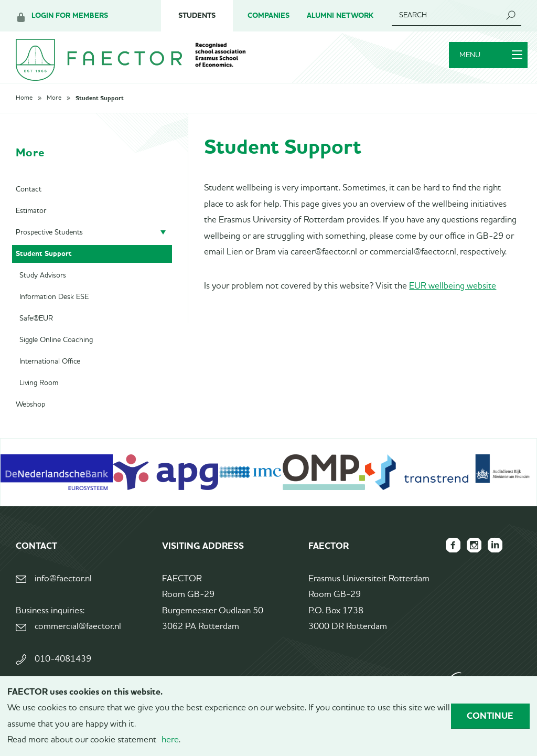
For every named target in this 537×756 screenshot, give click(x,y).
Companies (268, 15)
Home (24, 112)
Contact (29, 203)
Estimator (31, 225)
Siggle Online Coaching (56, 354)
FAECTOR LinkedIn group (493, 559)
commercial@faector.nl (78, 640)
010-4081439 (63, 673)
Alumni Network (340, 15)
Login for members (70, 15)
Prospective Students (49, 246)
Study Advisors (43, 289)
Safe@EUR (36, 332)
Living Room (39, 397)
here (170, 740)
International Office (50, 375)
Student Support (100, 112)
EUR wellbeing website (453, 300)
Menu (485, 65)
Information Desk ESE (54, 311)
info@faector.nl (63, 593)
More (54, 112)
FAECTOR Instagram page (468, 559)
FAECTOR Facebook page (443, 559)
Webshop (30, 418)
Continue (490, 716)
